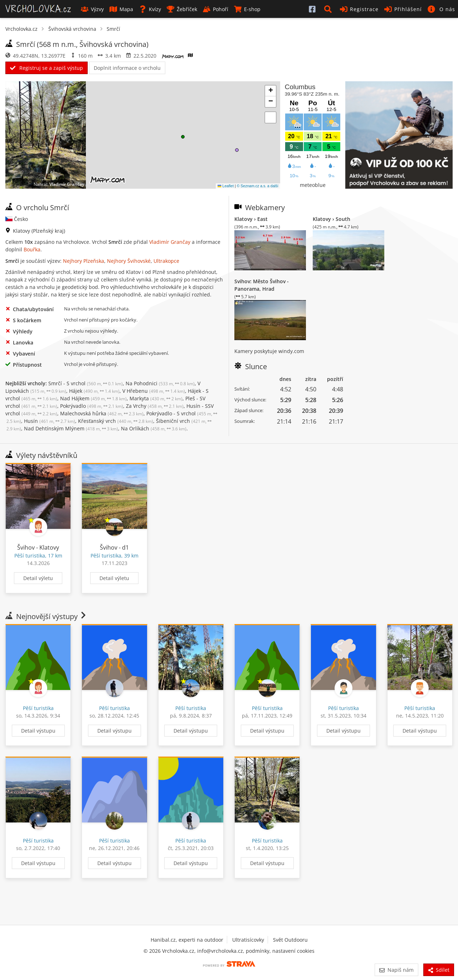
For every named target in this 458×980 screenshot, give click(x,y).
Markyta (156, 398)
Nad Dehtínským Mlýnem (71, 428)
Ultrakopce (166, 261)
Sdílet (439, 970)
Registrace (359, 9)
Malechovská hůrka (102, 413)
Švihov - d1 (114, 547)
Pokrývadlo (92, 406)
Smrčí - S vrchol (86, 383)
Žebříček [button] (182, 9)
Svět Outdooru (290, 940)
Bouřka (32, 249)
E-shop (247, 9)
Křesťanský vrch (116, 421)
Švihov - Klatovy (38, 547)
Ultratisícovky (248, 940)
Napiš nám (396, 970)
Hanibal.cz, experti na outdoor (187, 940)
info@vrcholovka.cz (220, 951)
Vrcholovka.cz (21, 29)
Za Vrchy (155, 406)
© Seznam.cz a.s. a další (258, 186)
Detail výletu (38, 578)
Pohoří (216, 9)
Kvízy (150, 9)
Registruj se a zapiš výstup (47, 68)
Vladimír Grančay (67, 184)
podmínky (258, 951)
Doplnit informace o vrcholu (127, 68)
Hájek (94, 391)
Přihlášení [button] (403, 9)
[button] (329, 9)
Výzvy (92, 9)
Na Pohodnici (160, 383)
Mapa (121, 9)
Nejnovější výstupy (46, 616)
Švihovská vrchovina (72, 29)
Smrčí (113, 29)
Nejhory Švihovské (129, 261)
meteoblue (313, 185)
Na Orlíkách (154, 428)
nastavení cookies (293, 951)
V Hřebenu (154, 391)
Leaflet (226, 186)
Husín (50, 421)
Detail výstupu (38, 731)
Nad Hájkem (93, 398)
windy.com (291, 351)
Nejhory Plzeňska (84, 261)
